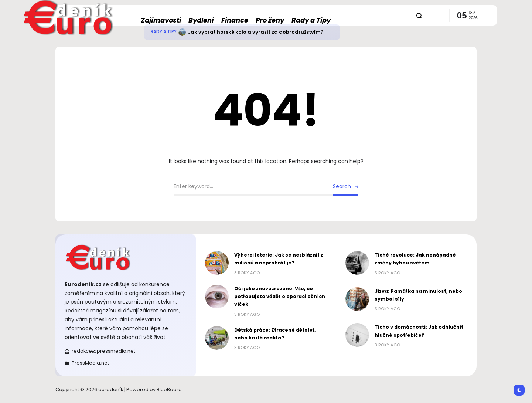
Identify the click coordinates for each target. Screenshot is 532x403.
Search (342, 186)
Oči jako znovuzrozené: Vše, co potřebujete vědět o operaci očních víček (280, 297)
